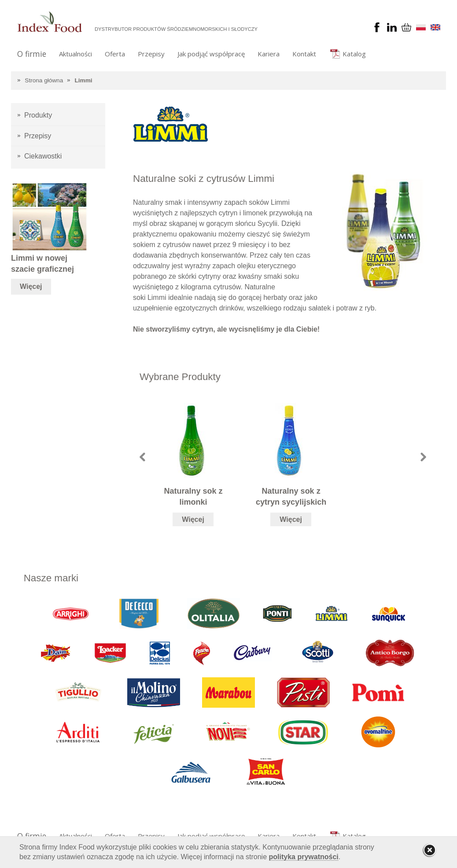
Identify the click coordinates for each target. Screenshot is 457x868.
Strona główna (44, 80)
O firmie (32, 54)
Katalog (354, 54)
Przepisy (151, 54)
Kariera (269, 54)
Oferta (115, 54)
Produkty (38, 115)
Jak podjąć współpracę (211, 54)
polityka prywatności (304, 857)
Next (423, 457)
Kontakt (304, 54)
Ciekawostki (43, 156)
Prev (142, 457)
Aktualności (76, 54)
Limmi (84, 80)
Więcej (193, 519)
